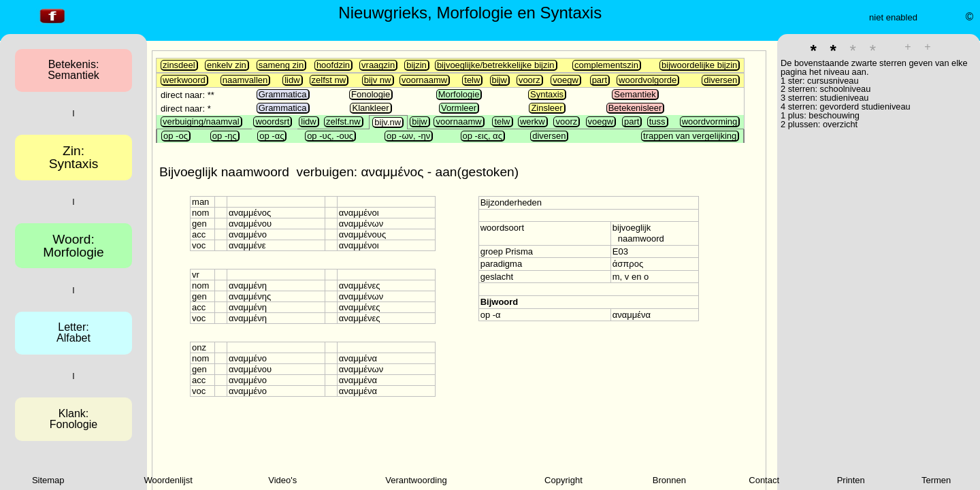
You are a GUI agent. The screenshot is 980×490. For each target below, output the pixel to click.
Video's (282, 480)
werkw (533, 121)
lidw (292, 80)
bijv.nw (388, 122)
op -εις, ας (483, 136)
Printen (851, 480)
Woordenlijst (168, 480)
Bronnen (669, 480)
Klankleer (370, 108)
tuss (657, 121)
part (600, 80)
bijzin (416, 65)
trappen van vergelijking (690, 136)
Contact (764, 480)
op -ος (176, 136)
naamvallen (245, 80)
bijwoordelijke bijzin (699, 65)
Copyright (563, 480)
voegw (566, 80)
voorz (529, 80)
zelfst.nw (343, 121)
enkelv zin (227, 65)
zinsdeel (179, 65)
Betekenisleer (635, 108)
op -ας (272, 136)
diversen (720, 80)
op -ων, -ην (408, 136)
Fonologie (371, 94)
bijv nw (378, 80)
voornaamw (424, 80)
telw (472, 80)
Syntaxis (547, 94)
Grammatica (283, 94)
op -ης (225, 136)
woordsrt (272, 121)
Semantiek (635, 94)
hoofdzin (333, 65)
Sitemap (48, 480)
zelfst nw (329, 80)
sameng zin (281, 65)
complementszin (606, 65)
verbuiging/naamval (201, 121)
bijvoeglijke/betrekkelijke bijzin (496, 65)
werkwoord (184, 80)
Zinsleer (546, 108)
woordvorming (710, 121)
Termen (936, 480)
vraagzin (378, 65)
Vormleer (459, 108)
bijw (500, 80)
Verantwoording (416, 480)
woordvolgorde (648, 80)
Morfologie (459, 94)
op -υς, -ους (330, 136)
